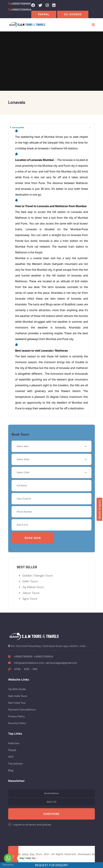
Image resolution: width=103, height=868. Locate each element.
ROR (27, 669)
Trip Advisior (16, 764)
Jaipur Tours (31, 593)
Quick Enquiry (99, 509)
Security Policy (17, 723)
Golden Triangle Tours (37, 576)
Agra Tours (30, 599)
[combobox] (51, 459)
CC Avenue (73, 14)
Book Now (33, 538)
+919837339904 (43, 657)
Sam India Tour (17, 703)
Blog (11, 770)
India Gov (14, 743)
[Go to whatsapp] (8, 858)
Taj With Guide (17, 689)
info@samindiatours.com (29, 663)
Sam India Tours (18, 696)
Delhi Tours (30, 581)
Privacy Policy (16, 716)
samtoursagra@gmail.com (61, 663)
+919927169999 (23, 657)
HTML (18, 669)
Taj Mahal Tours (33, 587)
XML (35, 669)
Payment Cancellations (22, 710)
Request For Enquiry (51, 865)
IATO (11, 757)
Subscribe (51, 814)
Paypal (44, 14)
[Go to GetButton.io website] (8, 865)
